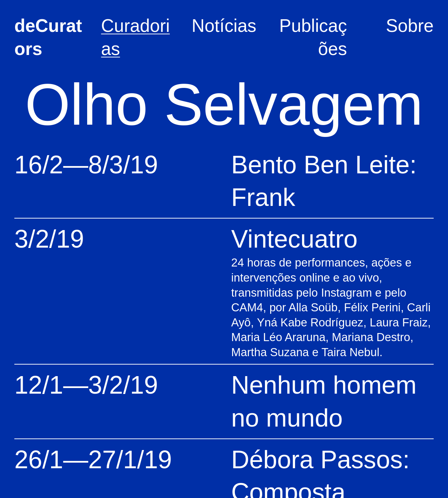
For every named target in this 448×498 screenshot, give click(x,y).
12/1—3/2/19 (86, 385)
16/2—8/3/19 (86, 165)
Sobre (410, 26)
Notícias (224, 26)
